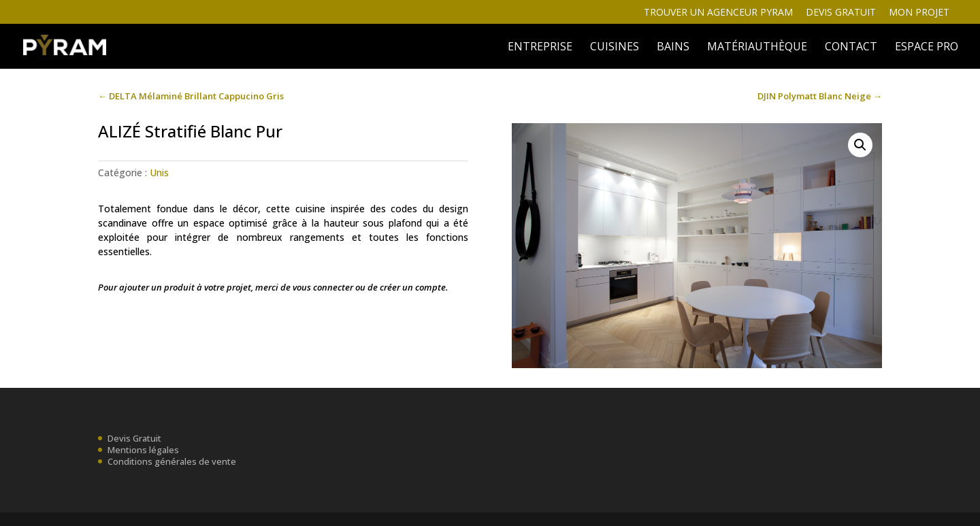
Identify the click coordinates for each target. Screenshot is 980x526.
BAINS (673, 48)
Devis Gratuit (134, 438)
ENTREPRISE (540, 48)
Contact (851, 48)
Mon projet (919, 13)
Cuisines (615, 48)
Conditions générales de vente (172, 461)
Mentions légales (143, 450)
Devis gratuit (841, 13)
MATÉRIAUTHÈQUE (757, 48)
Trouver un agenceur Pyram (718, 13)
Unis (159, 172)
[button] (860, 145)
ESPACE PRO (927, 48)
